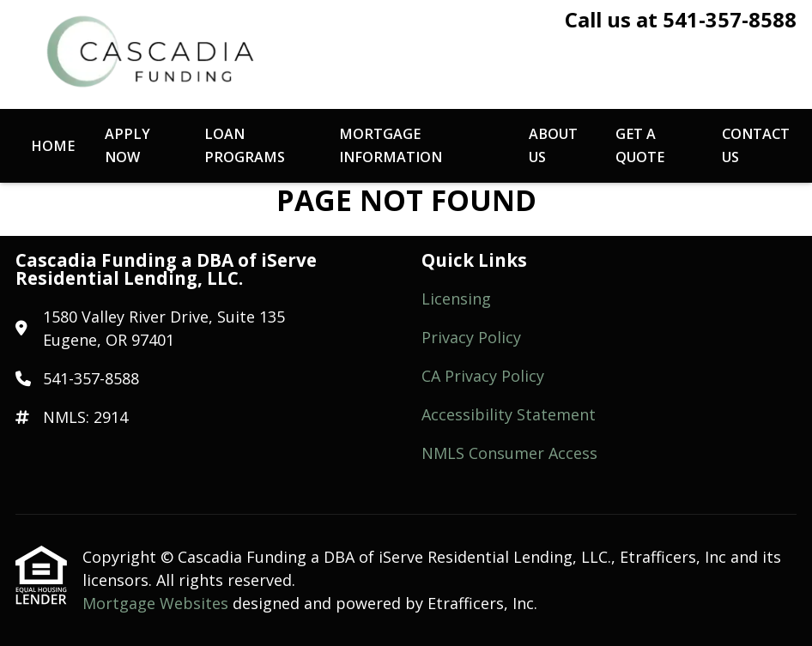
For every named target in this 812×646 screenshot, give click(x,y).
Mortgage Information (391, 145)
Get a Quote (640, 145)
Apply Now (127, 145)
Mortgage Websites (158, 603)
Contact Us (756, 145)
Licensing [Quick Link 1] (456, 299)
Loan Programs (245, 145)
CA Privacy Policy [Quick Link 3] (483, 376)
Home (53, 146)
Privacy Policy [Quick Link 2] (471, 337)
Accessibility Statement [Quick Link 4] (509, 414)
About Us (553, 145)
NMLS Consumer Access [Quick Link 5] (509, 453)
